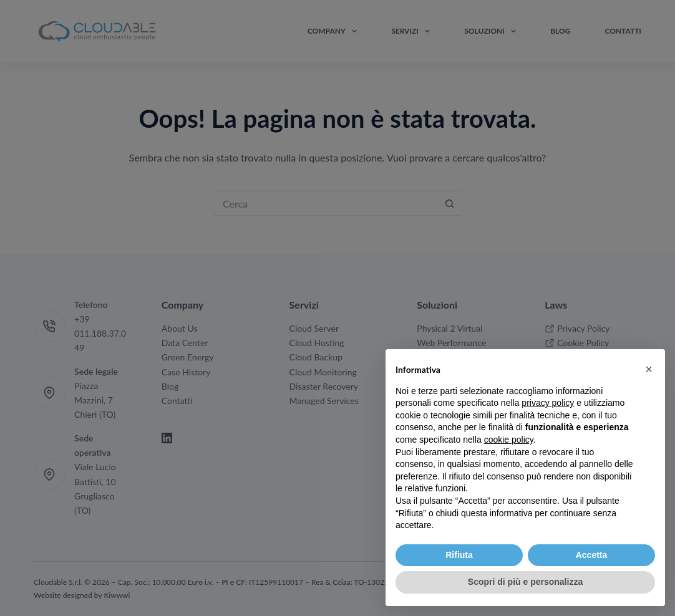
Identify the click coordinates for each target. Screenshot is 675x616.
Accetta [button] (592, 555)
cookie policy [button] (509, 440)
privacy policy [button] (548, 403)
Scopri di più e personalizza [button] (525, 582)
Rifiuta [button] (459, 555)
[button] (649, 369)
